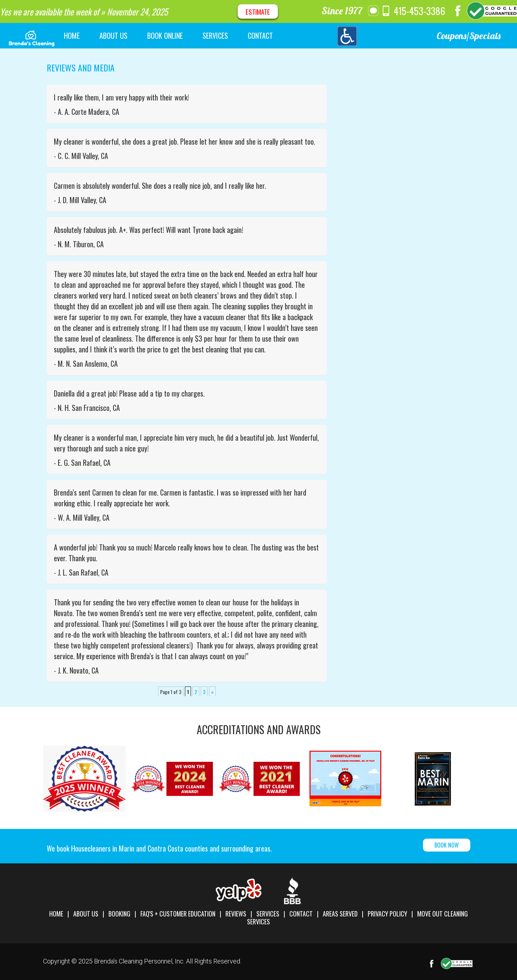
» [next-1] (212, 692)
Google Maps (492, 11)
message (373, 11)
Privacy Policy (387, 914)
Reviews (236, 914)
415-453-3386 (420, 11)
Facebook (458, 11)
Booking (119, 914)
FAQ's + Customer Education (178, 914)
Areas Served (340, 914)
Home (56, 914)
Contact (301, 914)
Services (268, 914)
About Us (86, 914)
